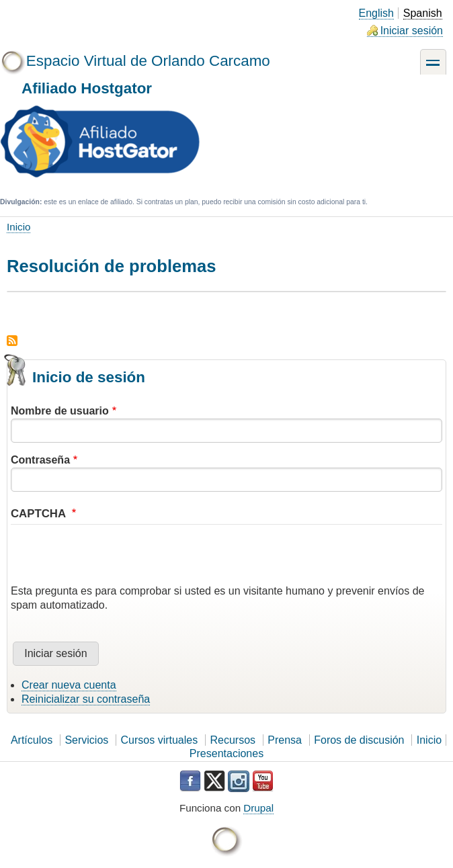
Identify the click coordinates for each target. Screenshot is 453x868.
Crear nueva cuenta (69, 685)
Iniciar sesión (412, 31)
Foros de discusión (359, 740)
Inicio (18, 227)
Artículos (32, 740)
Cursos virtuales (160, 740)
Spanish (423, 13)
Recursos (233, 740)
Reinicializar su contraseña (86, 699)
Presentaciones (226, 753)
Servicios (86, 740)
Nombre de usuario (60, 411)
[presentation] (113, 558)
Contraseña (40, 460)
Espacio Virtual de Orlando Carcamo (148, 61)
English (376, 13)
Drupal (258, 808)
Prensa (285, 740)
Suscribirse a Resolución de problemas (12, 341)
